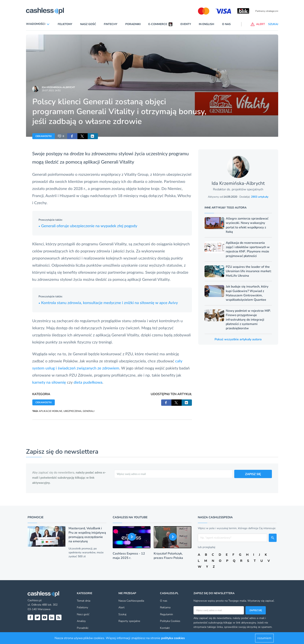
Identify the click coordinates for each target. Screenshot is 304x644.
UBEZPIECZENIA (73, 411)
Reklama (165, 607)
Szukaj (122, 614)
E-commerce (158, 24)
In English (206, 24)
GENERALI (89, 411)
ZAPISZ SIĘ (253, 474)
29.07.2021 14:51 (51, 90)
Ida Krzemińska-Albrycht (58, 87)
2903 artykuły (260, 197)
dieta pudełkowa (88, 382)
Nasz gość (88, 24)
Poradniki (133, 24)
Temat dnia (84, 601)
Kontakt (165, 628)
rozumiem (264, 638)
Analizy (81, 621)
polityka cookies (173, 638)
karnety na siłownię (49, 382)
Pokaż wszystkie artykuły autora (238, 339)
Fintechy (111, 24)
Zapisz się (256, 610)
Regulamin (166, 614)
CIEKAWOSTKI (44, 136)
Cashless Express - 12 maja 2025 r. (129, 556)
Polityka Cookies (170, 621)
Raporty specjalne (129, 621)
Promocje (36, 517)
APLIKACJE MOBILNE (51, 411)
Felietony (65, 24)
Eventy (186, 24)
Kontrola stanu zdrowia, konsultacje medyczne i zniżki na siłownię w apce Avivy (108, 302)
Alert (121, 607)
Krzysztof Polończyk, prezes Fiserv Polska (168, 556)
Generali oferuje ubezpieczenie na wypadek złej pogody (88, 226)
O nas (226, 24)
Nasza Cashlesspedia (131, 601)
